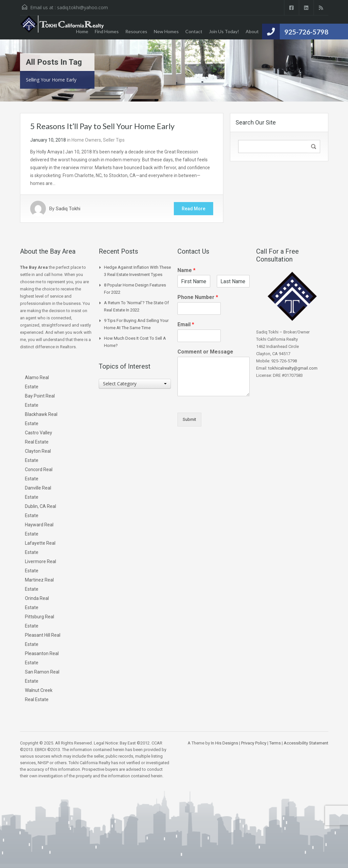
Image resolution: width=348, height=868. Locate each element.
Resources (136, 31)
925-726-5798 (306, 32)
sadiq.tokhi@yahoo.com (82, 7)
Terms (275, 743)
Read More (194, 209)
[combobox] (135, 384)
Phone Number (198, 297)
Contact (194, 31)
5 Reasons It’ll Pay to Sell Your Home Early (102, 126)
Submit (189, 419)
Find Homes (107, 31)
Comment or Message (205, 352)
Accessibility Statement (306, 743)
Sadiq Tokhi (68, 209)
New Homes (166, 31)
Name (186, 270)
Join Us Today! (224, 31)
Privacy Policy (254, 743)
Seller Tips (114, 140)
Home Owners (86, 140)
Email (186, 324)
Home (82, 31)
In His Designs (225, 743)
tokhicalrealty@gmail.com (293, 368)
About (252, 31)
